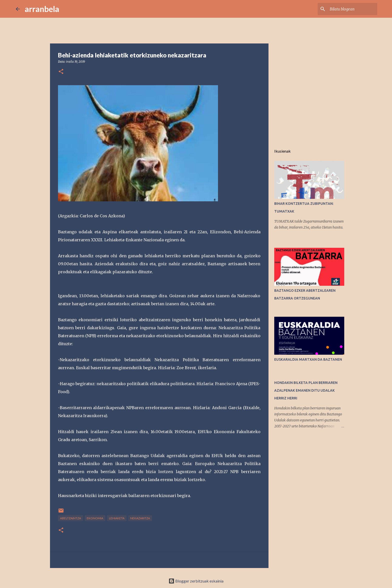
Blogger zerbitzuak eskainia (196, 581)
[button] (61, 72)
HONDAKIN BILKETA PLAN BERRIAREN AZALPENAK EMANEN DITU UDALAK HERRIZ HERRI (306, 390)
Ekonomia (95, 518)
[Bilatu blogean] (351, 9)
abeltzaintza (70, 518)
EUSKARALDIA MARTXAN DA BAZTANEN (308, 359)
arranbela (42, 9)
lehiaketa (117, 518)
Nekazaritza (140, 518)
